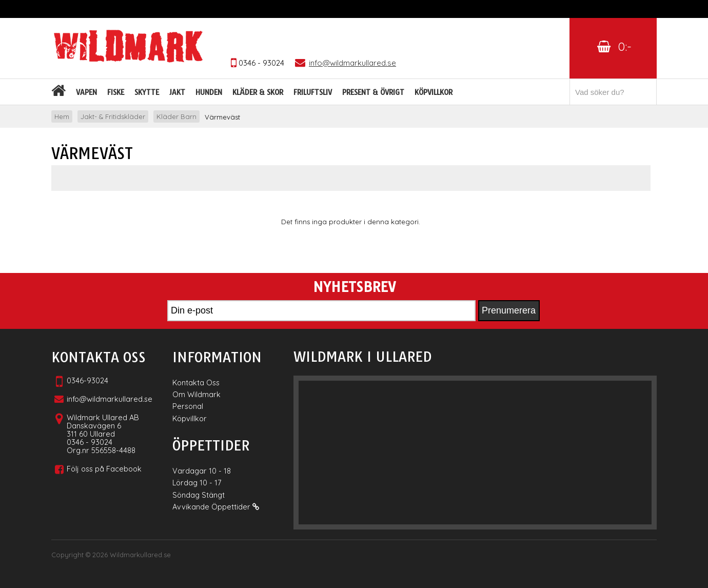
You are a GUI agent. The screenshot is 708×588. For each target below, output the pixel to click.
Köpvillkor (434, 92)
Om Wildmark (196, 394)
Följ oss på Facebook (104, 469)
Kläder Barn (176, 116)
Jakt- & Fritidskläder (113, 116)
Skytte (147, 92)
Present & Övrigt (373, 92)
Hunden (209, 92)
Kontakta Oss (196, 383)
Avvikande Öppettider (216, 507)
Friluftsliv (313, 92)
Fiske (116, 92)
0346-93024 (87, 380)
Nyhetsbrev (354, 287)
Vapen (86, 92)
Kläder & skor (258, 92)
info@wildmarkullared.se (110, 399)
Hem (62, 116)
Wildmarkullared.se (140, 555)
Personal (188, 406)
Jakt (177, 92)
